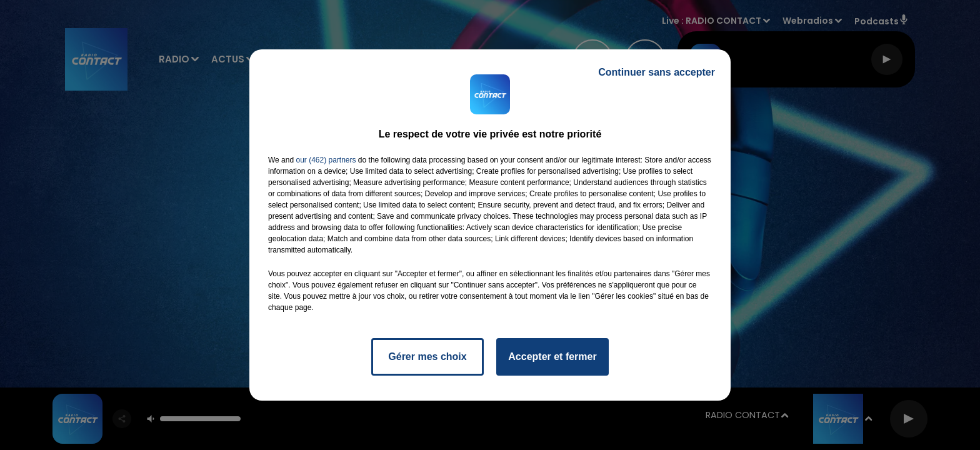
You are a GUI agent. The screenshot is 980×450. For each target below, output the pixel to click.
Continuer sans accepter (657, 72)
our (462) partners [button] (326, 160)
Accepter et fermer (552, 357)
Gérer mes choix (427, 357)
